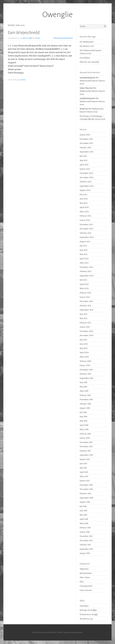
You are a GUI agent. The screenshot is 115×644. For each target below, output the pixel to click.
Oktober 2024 (86, 182)
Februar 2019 (85, 395)
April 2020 (84, 353)
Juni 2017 (83, 464)
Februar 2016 (85, 528)
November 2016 (86, 489)
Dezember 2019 (86, 370)
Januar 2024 (85, 220)
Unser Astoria (86, 590)
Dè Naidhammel (87, 42)
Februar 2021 (85, 323)
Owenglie (57, 15)
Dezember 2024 (86, 173)
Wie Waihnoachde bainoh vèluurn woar (92, 81)
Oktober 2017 (85, 451)
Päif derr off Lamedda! (89, 62)
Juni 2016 (83, 511)
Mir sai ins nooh (98, 119)
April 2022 (84, 284)
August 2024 (85, 190)
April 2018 (84, 425)
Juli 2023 (83, 246)
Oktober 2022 (86, 271)
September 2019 (86, 378)
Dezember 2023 (86, 225)
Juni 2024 (84, 199)
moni (38, 38)
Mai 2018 (83, 421)
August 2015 (85, 553)
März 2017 (84, 476)
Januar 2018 (85, 438)
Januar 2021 (85, 327)
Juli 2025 (83, 156)
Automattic (78, 632)
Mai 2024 (84, 203)
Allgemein (22, 80)
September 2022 (87, 276)
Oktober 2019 (85, 374)
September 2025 (87, 152)
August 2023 (85, 242)
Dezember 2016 (86, 485)
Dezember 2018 (86, 400)
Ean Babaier (85, 58)
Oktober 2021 (85, 306)
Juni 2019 (83, 382)
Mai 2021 (83, 318)
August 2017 (85, 459)
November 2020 (87, 335)
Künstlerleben (86, 573)
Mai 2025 (84, 160)
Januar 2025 (85, 169)
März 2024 (84, 212)
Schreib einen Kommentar (63, 38)
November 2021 (86, 301)
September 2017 (86, 455)
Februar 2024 (85, 216)
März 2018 (84, 429)
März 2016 (84, 523)
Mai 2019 (83, 387)
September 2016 (86, 498)
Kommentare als (89, 615)
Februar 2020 (85, 361)
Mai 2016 (83, 515)
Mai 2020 (84, 348)
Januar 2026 (85, 135)
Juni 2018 (84, 417)
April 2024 (84, 207)
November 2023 (86, 229)
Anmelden (84, 606)
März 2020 (84, 357)
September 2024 (87, 186)
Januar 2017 (85, 481)
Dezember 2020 (86, 331)
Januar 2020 (85, 365)
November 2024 (87, 178)
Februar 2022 (85, 293)
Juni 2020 (84, 344)
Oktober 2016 (85, 494)
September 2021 (86, 310)
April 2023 (84, 259)
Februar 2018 (85, 434)
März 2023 (84, 263)
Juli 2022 (83, 280)
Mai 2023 (84, 254)
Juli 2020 (83, 340)
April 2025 (84, 165)
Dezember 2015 (86, 536)
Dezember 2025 (86, 139)
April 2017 (84, 472)
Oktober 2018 (85, 404)
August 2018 (85, 408)
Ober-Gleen (85, 577)
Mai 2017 (83, 468)
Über (82, 582)
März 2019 (84, 391)
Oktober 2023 (85, 233)
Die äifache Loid (87, 46)
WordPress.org (86, 619)
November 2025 (86, 143)
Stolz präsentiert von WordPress (44, 632)
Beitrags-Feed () (88, 610)
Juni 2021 (83, 314)
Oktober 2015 (85, 545)
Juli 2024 (83, 195)
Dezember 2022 (86, 267)
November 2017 (86, 447)
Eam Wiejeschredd (24, 33)
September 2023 (87, 237)
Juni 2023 (84, 250)
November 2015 (86, 541)
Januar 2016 (85, 532)
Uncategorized (86, 586)
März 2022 (84, 288)
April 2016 (84, 519)
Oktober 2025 (85, 148)
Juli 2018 (83, 412)
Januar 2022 (85, 297)
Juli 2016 (83, 506)
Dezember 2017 (86, 442)
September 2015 (86, 549)
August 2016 (85, 502)
